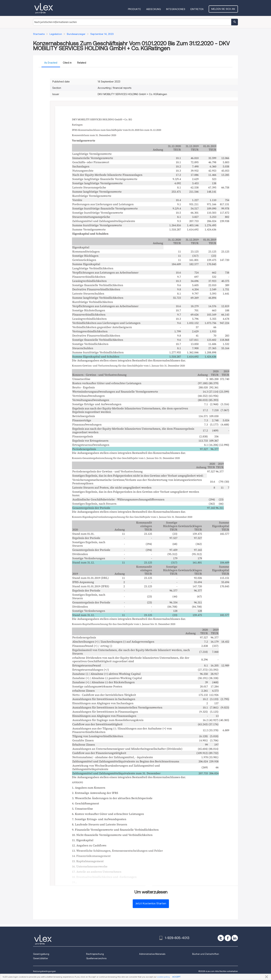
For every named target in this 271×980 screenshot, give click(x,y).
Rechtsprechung (95, 954)
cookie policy (163, 977)
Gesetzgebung (41, 954)
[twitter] (221, 938)
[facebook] (228, 938)
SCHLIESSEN (266, 977)
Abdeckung (154, 9)
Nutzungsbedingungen (44, 971)
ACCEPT (176, 977)
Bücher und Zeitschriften (206, 954)
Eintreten (198, 9)
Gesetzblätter (41, 958)
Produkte (135, 9)
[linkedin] (235, 938)
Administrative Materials (152, 954)
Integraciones (176, 9)
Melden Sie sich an (224, 9)
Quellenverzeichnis (96, 958)
